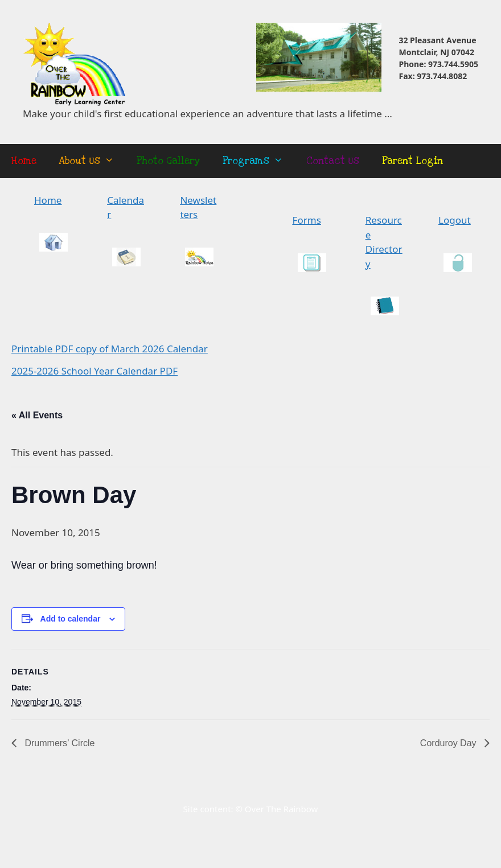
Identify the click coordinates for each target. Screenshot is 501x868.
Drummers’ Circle (58, 743)
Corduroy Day (449, 743)
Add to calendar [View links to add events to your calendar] (71, 619)
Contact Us (333, 161)
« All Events (37, 415)
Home (24, 161)
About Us (92, 161)
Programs (258, 161)
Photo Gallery (168, 161)
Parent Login (412, 161)
